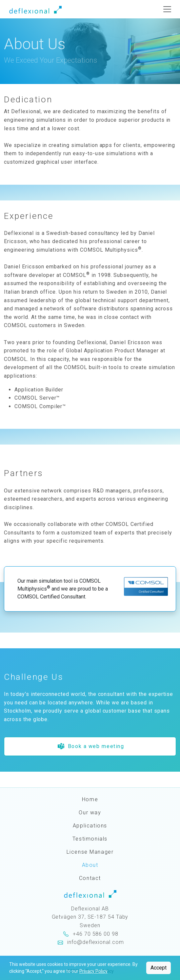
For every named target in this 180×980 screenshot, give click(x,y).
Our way (90, 813)
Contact (90, 878)
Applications (90, 826)
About (90, 865)
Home (90, 799)
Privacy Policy (93, 971)
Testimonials (90, 839)
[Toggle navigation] (167, 9)
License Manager (90, 852)
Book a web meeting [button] (91, 747)
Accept (159, 968)
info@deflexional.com (96, 942)
